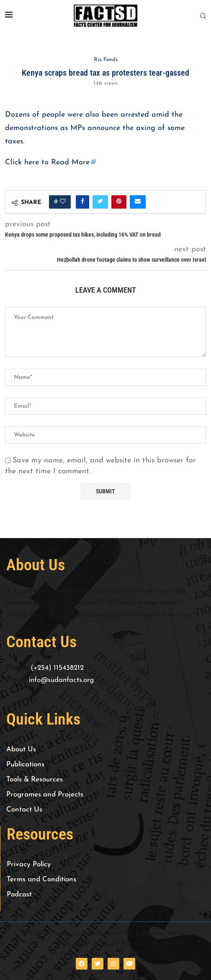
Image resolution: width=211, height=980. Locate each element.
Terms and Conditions (41, 879)
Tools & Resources (35, 780)
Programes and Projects (45, 795)
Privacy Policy (29, 864)
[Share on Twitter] (100, 202)
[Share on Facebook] (82, 202)
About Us (21, 749)
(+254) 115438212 (57, 668)
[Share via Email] (138, 202)
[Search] (203, 16)
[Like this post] (63, 202)
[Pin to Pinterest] (119, 202)
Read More (70, 162)
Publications (25, 764)
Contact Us (24, 810)
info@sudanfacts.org (61, 680)
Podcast (19, 895)
